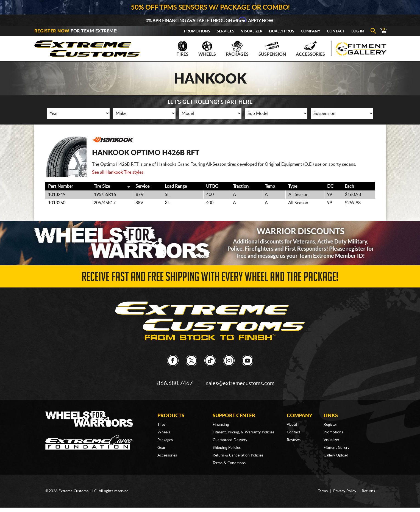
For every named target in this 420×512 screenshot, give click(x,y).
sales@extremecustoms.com (240, 383)
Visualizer (252, 31)
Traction (241, 186)
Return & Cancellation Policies (238, 455)
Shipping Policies (227, 448)
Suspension (272, 49)
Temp (270, 186)
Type (293, 186)
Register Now (52, 31)
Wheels (207, 49)
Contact (336, 31)
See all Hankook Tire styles (118, 172)
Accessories (310, 49)
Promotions (197, 31)
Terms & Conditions (229, 463)
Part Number (61, 186)
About (292, 425)
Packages (237, 49)
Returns (368, 491)
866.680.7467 (175, 383)
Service (142, 186)
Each (349, 186)
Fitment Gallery (336, 448)
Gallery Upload (336, 455)
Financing (221, 425)
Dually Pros (282, 31)
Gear (161, 448)
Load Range (176, 186)
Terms (323, 491)
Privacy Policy (345, 491)
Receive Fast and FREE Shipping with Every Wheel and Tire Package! (210, 278)
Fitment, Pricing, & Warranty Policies (243, 432)
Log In (358, 31)
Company (311, 31)
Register (330, 425)
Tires (183, 49)
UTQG (212, 186)
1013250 (57, 203)
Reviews (294, 440)
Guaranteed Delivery (230, 440)
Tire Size (102, 186)
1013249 (57, 195)
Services (226, 31)
